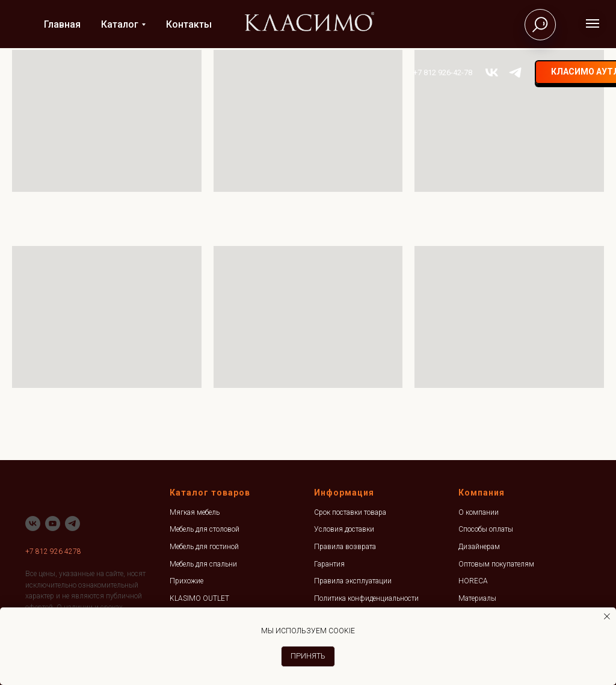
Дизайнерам (479, 547)
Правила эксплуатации (353, 581)
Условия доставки (344, 529)
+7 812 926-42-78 (400, 72)
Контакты (189, 24)
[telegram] (473, 72)
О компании (479, 512)
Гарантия (329, 564)
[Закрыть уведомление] (607, 616)
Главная (62, 24)
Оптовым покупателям (496, 564)
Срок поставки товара (350, 512)
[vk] (449, 72)
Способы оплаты (486, 529)
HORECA (473, 581)
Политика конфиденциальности (366, 598)
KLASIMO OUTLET (199, 598)
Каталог (120, 24)
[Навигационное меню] (593, 23)
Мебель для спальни (203, 564)
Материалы (477, 598)
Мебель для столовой (205, 529)
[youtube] (53, 524)
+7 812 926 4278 (53, 551)
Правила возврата (345, 547)
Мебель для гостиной (204, 547)
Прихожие (186, 581)
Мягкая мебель (195, 512)
